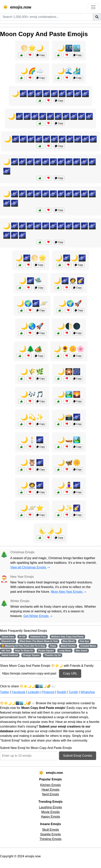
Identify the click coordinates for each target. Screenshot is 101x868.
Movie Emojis (50, 812)
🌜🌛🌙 (50, 531)
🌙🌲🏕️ (30, 349)
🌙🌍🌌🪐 (32, 303)
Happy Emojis (51, 817)
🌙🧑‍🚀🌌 (32, 485)
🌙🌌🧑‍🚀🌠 (69, 281)
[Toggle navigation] (93, 7)
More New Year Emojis (69, 592)
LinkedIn (34, 692)
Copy (41, 55)
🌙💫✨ (32, 417)
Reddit (61, 692)
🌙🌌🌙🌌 (71, 258)
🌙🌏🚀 (32, 326)
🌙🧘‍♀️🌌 (69, 485)
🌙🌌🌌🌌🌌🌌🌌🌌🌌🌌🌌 (50, 116)
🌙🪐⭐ (32, 508)
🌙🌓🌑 (69, 326)
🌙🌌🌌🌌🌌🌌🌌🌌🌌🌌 (50, 94)
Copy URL (70, 673)
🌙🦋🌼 (69, 463)
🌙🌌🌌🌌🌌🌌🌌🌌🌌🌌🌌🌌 (50, 139)
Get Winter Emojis (38, 616)
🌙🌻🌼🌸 (69, 349)
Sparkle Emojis (51, 834)
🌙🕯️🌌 (32, 440)
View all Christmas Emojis (30, 567)
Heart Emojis (50, 790)
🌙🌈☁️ (32, 71)
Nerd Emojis (50, 794)
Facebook (18, 692)
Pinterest (48, 692)
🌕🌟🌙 (32, 48)
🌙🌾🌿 (32, 372)
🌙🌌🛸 (30, 281)
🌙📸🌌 (69, 417)
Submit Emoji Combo (77, 756)
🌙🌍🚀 (70, 303)
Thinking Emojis (51, 839)
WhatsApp (88, 692)
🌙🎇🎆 (69, 372)
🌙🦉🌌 (32, 463)
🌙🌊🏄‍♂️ (69, 71)
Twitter (5, 692)
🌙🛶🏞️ (69, 440)
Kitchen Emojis (50, 785)
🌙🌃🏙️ (69, 48)
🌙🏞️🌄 (69, 394)
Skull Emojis (50, 830)
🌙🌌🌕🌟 (31, 258)
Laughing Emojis (50, 807)
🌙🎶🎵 (32, 394)
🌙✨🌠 (69, 508)
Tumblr (73, 692)
